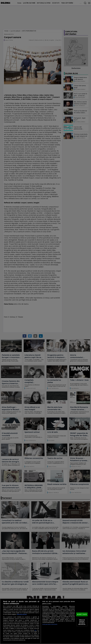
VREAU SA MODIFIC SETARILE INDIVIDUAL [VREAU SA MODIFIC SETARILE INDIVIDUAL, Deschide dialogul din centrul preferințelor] (82, 622)
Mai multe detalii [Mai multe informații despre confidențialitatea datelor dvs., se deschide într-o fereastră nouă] (22, 614)
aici (35, 630)
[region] (45, 621)
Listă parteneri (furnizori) (50, 624)
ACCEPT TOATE (82, 614)
